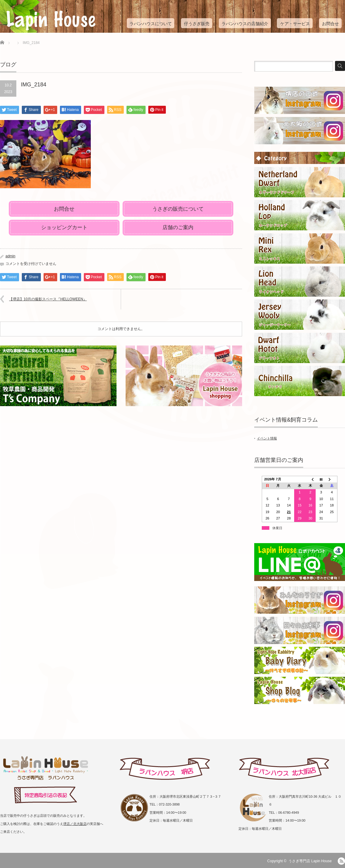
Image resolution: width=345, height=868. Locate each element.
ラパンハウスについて (151, 24)
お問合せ (330, 24)
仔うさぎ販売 (197, 24)
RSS (341, 861)
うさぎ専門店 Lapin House (310, 861)
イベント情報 (267, 438)
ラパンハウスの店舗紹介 (245, 24)
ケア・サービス (295, 24)
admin (10, 256)
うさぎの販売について (178, 209)
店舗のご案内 (178, 227)
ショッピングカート (64, 227)
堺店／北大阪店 (75, 824)
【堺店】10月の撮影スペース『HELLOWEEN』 (48, 299)
